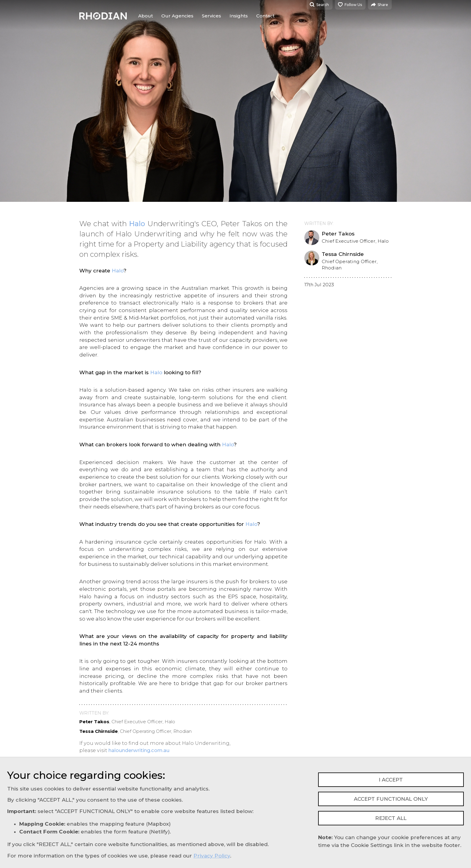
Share (380, 5)
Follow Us (350, 5)
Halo (137, 224)
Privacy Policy (212, 856)
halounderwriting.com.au (139, 750)
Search (319, 5)
